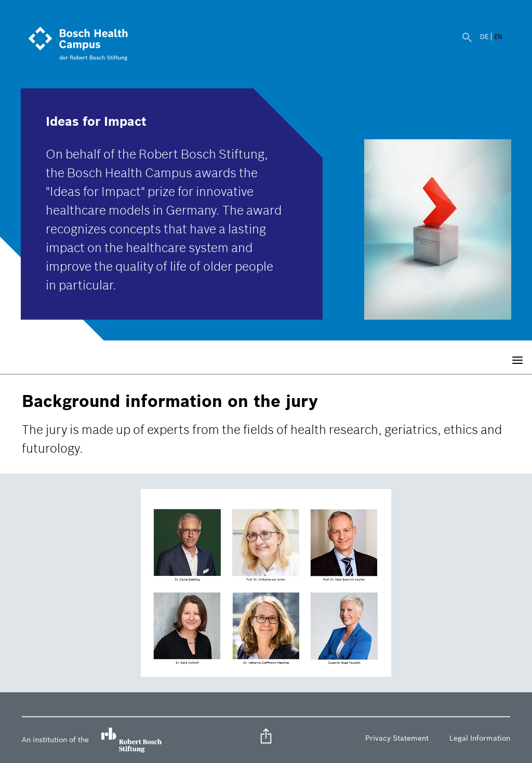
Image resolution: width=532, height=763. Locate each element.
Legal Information (480, 738)
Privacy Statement (397, 738)
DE (484, 37)
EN (498, 37)
